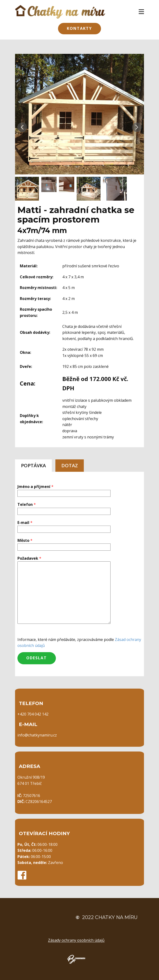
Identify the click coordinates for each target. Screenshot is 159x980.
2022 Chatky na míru (107, 917)
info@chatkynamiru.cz (37, 735)
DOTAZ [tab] (70, 465)
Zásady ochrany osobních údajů (76, 940)
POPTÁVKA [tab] (33, 465)
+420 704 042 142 (33, 714)
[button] (22, 127)
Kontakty (79, 28)
